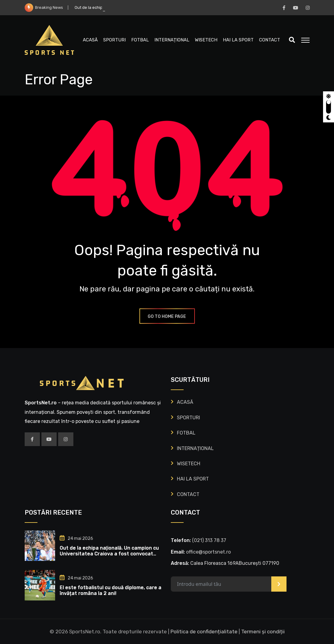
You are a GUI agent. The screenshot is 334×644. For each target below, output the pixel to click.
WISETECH (206, 40)
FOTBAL (140, 40)
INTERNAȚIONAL (172, 40)
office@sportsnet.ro (208, 552)
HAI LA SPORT (238, 40)
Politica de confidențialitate (204, 632)
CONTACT (270, 40)
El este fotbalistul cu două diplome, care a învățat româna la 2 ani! (111, 590)
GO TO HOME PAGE (167, 317)
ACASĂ (90, 40)
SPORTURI (114, 40)
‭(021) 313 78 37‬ (209, 540)
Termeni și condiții (263, 632)
